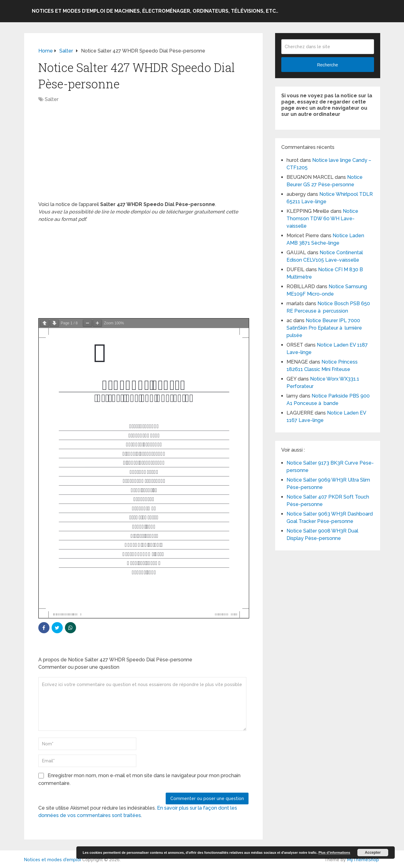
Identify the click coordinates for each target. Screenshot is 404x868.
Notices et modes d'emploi (53, 860)
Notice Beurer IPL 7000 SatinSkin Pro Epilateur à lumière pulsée (324, 328)
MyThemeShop (363, 860)
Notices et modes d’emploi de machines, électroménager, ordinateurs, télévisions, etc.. (155, 11)
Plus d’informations (334, 853)
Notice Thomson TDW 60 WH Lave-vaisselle (322, 219)
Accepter (373, 853)
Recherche (328, 65)
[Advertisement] (143, 155)
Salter (52, 99)
